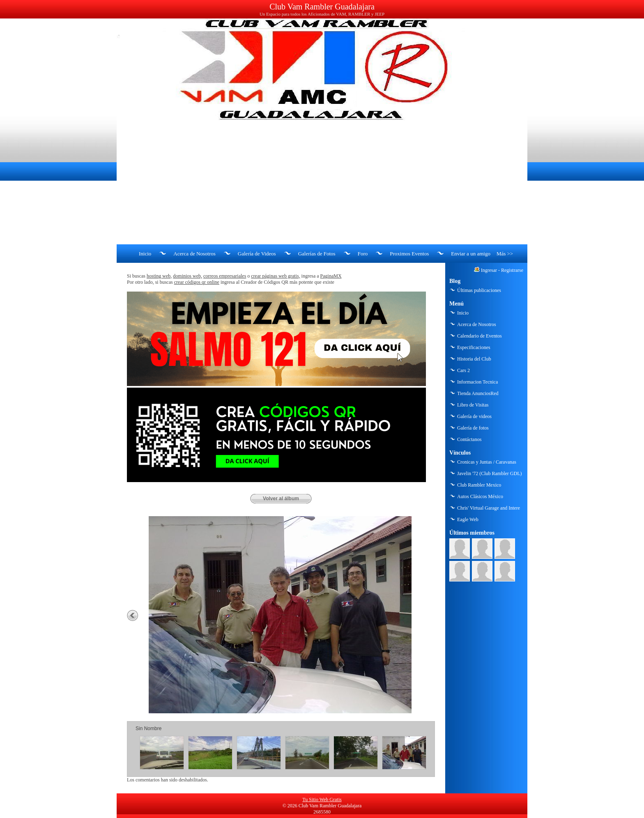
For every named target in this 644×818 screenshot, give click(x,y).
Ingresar (489, 270)
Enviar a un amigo (471, 254)
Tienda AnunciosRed (478, 393)
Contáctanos (469, 439)
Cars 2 (463, 370)
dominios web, (187, 276)
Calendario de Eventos (480, 336)
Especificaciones (474, 347)
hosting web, (159, 276)
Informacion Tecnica (477, 382)
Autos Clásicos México (480, 496)
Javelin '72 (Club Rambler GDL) (489, 473)
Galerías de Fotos (317, 254)
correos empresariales (225, 276)
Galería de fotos (473, 428)
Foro (363, 254)
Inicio (145, 254)
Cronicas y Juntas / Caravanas (487, 462)
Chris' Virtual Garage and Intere (489, 508)
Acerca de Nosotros (194, 254)
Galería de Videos (257, 254)
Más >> (505, 254)
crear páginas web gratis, (275, 276)
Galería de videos (474, 416)
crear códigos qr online (197, 282)
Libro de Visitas (473, 405)
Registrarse (512, 270)
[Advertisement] (322, 183)
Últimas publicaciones (479, 290)
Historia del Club (474, 359)
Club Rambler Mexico (479, 485)
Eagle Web (468, 519)
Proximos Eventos (409, 254)
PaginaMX (331, 276)
